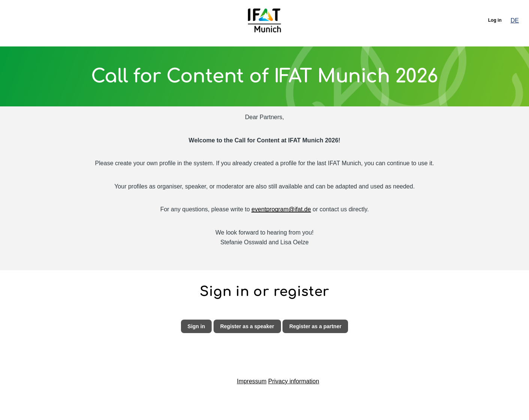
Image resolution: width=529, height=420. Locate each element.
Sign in (197, 326)
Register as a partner (315, 326)
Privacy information (294, 381)
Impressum (252, 381)
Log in (495, 20)
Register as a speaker (247, 326)
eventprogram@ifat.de (281, 209)
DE (515, 20)
